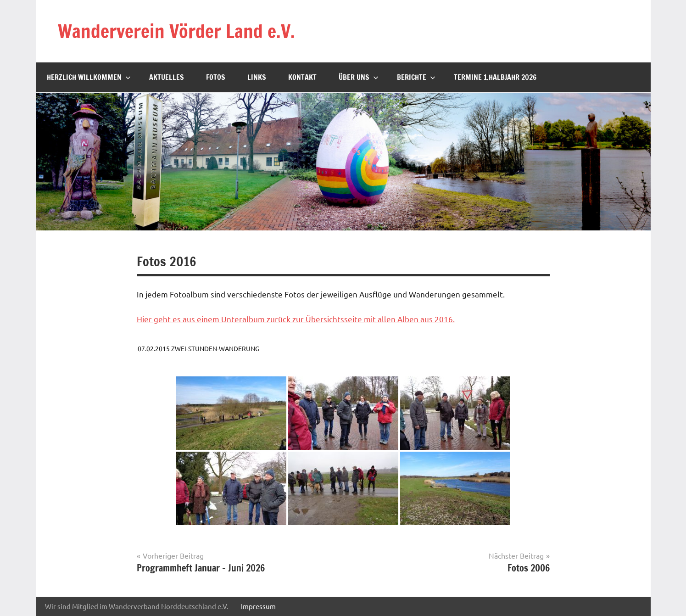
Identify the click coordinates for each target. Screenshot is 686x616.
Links (257, 77)
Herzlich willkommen (89, 77)
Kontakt (302, 77)
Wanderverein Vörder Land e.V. (176, 31)
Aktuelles (167, 77)
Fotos (216, 77)
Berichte (416, 77)
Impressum (258, 606)
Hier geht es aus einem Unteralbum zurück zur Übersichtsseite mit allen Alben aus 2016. (296, 319)
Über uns (359, 77)
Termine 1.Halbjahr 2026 (495, 77)
